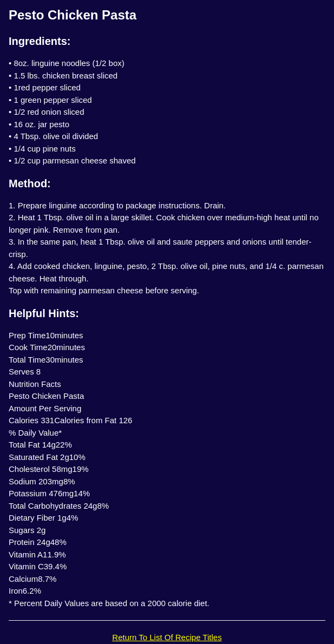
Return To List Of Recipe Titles (167, 637)
